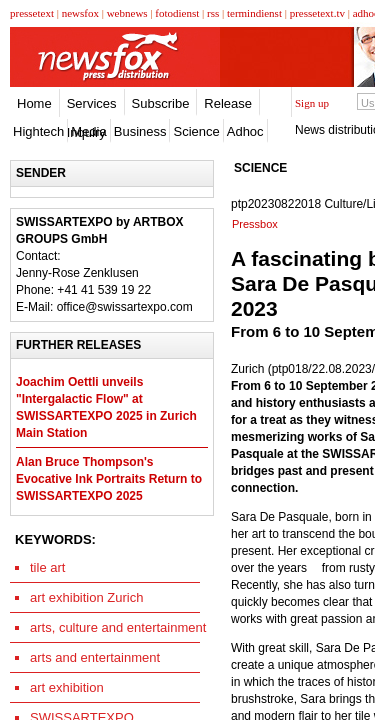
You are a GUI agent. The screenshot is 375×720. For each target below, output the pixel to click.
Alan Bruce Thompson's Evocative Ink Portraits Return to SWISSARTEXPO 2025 (109, 479)
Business (140, 131)
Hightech (38, 131)
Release (228, 103)
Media (88, 131)
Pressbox (255, 224)
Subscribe (161, 103)
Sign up (312, 103)
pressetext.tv (317, 13)
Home (34, 103)
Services (92, 103)
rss (213, 13)
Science (196, 131)
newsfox (80, 13)
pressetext (32, 13)
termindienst (254, 13)
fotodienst (177, 13)
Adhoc (245, 131)
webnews (127, 13)
